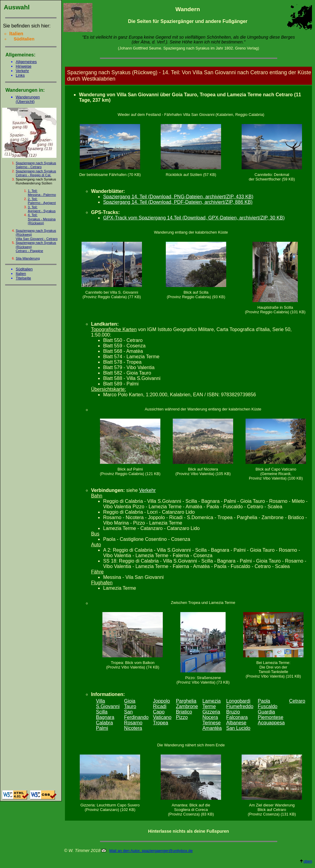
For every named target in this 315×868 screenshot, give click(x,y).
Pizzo (182, 717)
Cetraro (297, 701)
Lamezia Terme (211, 704)
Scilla (102, 712)
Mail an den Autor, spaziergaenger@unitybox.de (151, 851)
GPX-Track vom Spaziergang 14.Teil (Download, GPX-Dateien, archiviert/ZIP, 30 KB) (194, 218)
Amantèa (212, 728)
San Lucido (238, 728)
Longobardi (238, 701)
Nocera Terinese (211, 720)
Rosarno (133, 723)
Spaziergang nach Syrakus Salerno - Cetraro (36, 165)
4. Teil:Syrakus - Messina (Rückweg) (42, 219)
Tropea (161, 723)
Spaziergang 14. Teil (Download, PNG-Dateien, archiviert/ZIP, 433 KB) (178, 197)
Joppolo (162, 701)
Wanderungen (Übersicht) (28, 99)
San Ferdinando (136, 715)
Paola (264, 701)
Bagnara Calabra (105, 720)
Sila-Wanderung (28, 258)
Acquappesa (271, 723)
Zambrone (187, 706)
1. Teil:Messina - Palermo (42, 193)
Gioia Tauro (130, 704)
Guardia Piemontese (271, 715)
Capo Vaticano (162, 715)
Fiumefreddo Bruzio (240, 709)
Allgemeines (26, 62)
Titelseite (23, 278)
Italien (21, 274)
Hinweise (24, 66)
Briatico (184, 712)
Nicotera (133, 728)
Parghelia (186, 701)
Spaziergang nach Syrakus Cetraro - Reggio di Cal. (36, 173)
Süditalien (24, 269)
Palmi (102, 728)
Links (20, 75)
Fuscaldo (268, 706)
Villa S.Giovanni (108, 704)
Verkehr (22, 71)
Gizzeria (211, 712)
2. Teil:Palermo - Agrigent (42, 201)
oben (306, 861)
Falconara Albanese (237, 720)
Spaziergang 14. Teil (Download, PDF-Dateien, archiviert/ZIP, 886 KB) (178, 202)
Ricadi (160, 706)
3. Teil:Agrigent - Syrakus (42, 209)
